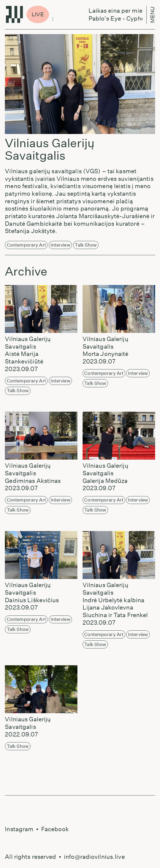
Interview (61, 245)
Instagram (19, 829)
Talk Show (86, 245)
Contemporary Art (26, 245)
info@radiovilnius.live (94, 857)
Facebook (55, 829)
